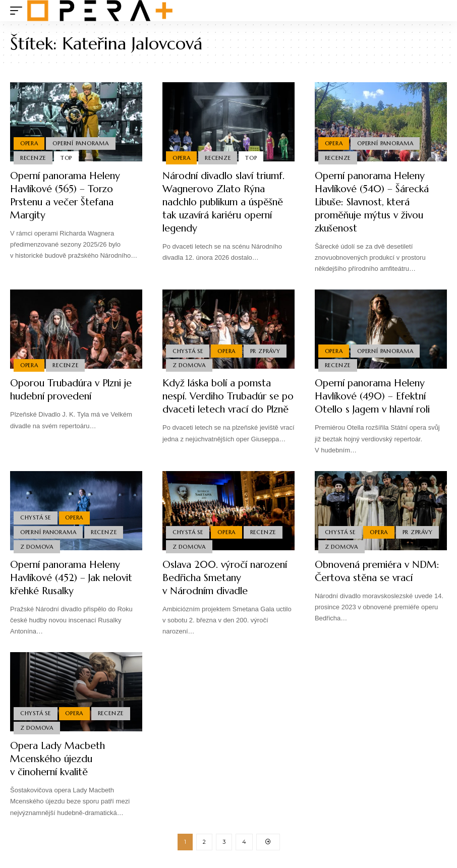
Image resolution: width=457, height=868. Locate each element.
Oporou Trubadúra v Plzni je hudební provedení (75, 390)
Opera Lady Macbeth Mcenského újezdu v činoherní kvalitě (59, 761)
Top (67, 157)
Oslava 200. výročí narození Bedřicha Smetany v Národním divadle (224, 580)
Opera (29, 143)
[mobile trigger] (19, 11)
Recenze (33, 157)
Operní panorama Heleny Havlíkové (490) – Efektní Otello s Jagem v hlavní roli (378, 396)
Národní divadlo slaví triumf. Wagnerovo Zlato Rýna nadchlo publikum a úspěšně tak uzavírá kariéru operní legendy (224, 202)
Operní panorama (81, 143)
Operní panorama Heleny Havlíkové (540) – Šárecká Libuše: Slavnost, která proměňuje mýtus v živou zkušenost (374, 202)
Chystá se (188, 350)
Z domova (189, 365)
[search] (439, 11)
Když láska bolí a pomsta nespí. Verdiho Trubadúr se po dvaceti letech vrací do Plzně (224, 403)
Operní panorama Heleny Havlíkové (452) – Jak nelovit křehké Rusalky (75, 580)
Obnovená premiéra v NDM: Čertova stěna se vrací (380, 573)
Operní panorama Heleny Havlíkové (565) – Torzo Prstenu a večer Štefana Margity (68, 195)
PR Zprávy (266, 350)
